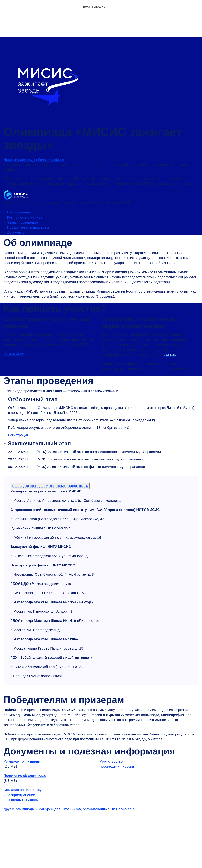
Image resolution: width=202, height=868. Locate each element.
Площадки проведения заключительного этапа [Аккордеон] (50, 486)
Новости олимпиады (20, 160)
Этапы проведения (22, 222)
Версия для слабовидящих (147, 21)
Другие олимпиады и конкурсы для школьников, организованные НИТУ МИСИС (69, 809)
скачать (170, 355)
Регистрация (14, 354)
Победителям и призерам (28, 227)
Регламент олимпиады (22, 761)
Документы (16, 232)
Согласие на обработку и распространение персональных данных (23, 795)
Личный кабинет (176, 21)
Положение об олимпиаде (25, 776)
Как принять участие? (25, 217)
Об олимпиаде (19, 212)
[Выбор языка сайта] (193, 21)
